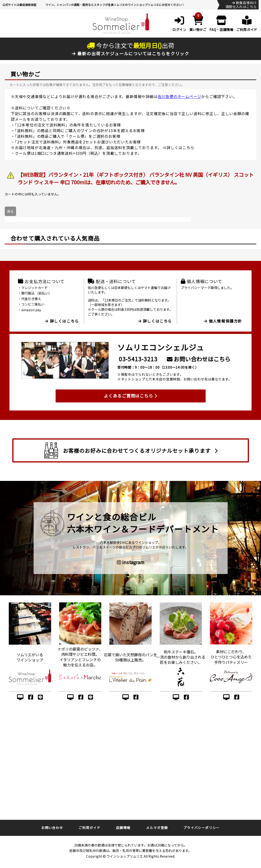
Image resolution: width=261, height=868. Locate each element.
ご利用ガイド (89, 828)
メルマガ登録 (157, 828)
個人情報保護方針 (223, 321)
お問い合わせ (52, 828)
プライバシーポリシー (202, 828)
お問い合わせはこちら (199, 359)
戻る (10, 211)
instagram (131, 562)
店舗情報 (123, 828)
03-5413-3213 (138, 359)
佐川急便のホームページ (179, 96)
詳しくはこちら (181, 147)
